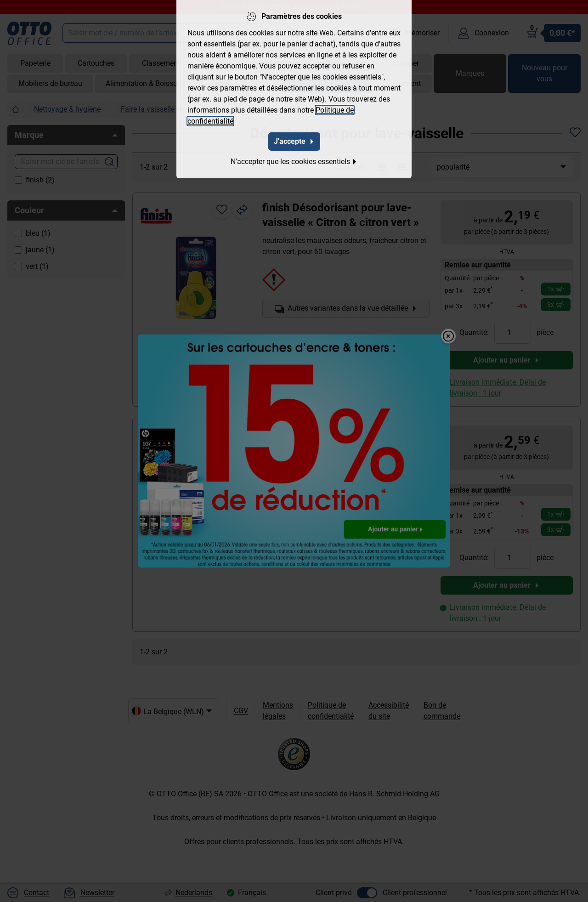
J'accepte (294, 141)
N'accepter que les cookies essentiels (294, 161)
